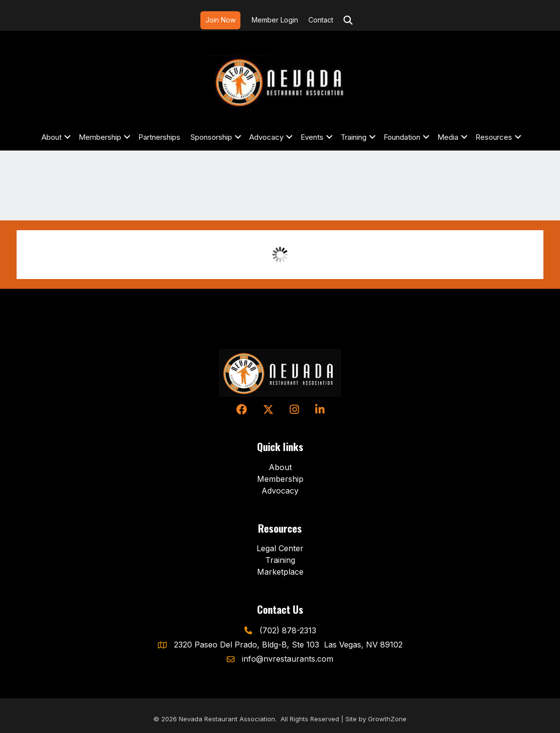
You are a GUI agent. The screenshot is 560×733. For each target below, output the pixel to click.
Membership (100, 137)
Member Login (275, 20)
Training (354, 137)
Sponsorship (211, 137)
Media (448, 137)
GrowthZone (387, 719)
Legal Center (280, 548)
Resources (494, 137)
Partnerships (159, 137)
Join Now (220, 20)
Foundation (402, 137)
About (52, 137)
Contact (321, 20)
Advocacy (266, 137)
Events (312, 137)
